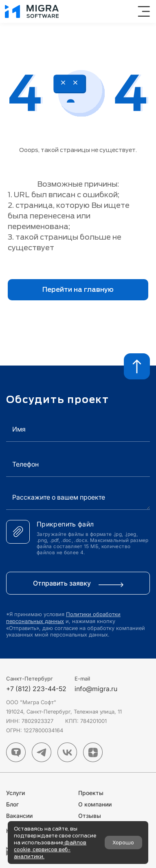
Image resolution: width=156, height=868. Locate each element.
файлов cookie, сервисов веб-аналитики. (50, 849)
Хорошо (123, 843)
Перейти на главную (78, 290)
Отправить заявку (78, 583)
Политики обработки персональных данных (63, 618)
